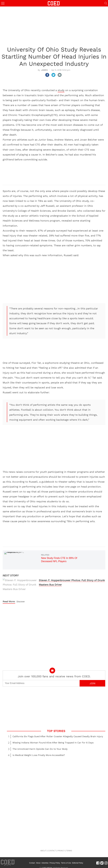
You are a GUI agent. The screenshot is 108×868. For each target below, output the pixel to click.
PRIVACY (61, 851)
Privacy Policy (57, 861)
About (41, 861)
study (61, 90)
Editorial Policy (80, 861)
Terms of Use (69, 861)
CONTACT (52, 851)
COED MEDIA (47, 864)
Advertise (48, 861)
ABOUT (43, 851)
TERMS (69, 851)
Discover (21, 602)
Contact (35, 861)
